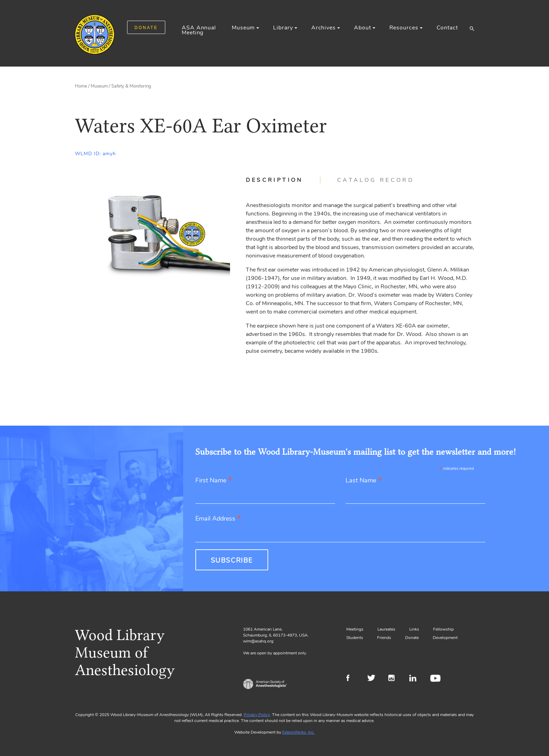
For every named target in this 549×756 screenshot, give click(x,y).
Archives (324, 28)
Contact (447, 28)
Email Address (218, 519)
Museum (243, 28)
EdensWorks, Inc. (298, 732)
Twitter (373, 679)
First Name (214, 481)
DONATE (146, 28)
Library (283, 28)
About (362, 28)
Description (274, 180)
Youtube (436, 679)
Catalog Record (376, 180)
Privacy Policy (257, 715)
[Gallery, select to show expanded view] (152, 235)
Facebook (352, 679)
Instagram (394, 679)
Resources (404, 28)
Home (81, 86)
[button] (472, 28)
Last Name (364, 481)
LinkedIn (415, 679)
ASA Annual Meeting (199, 30)
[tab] (283, 180)
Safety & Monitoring (131, 86)
